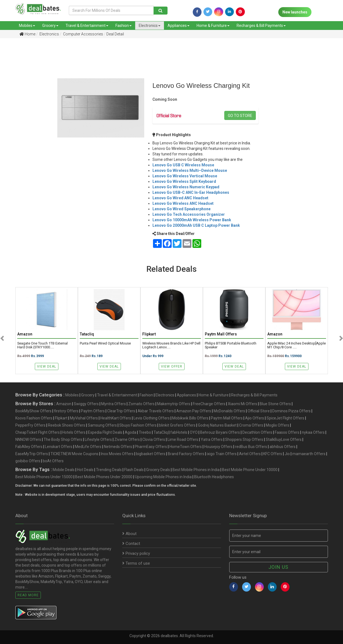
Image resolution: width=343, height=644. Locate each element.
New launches (295, 12)
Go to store (240, 116)
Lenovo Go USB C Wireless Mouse (183, 165)
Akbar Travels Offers (156, 411)
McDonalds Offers (229, 411)
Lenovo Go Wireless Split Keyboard (184, 181)
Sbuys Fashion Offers (138, 425)
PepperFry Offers (30, 425)
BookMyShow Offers (33, 411)
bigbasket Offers (151, 454)
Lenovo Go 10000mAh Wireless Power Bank (192, 220)
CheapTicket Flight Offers (38, 432)
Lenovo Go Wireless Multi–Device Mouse (190, 170)
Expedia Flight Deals (105, 432)
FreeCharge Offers (209, 404)
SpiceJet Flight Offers (285, 418)
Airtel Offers (250, 454)
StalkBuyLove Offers (284, 439)
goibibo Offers (28, 461)
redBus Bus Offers (251, 447)
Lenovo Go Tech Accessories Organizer (189, 214)
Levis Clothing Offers (152, 418)
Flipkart (61, 418)
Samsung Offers (102, 425)
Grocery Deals (158, 470)
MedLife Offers (88, 447)
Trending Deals (109, 470)
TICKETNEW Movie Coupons (74, 454)
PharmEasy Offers (151, 447)
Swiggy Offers (86, 404)
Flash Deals (134, 470)
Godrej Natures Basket (217, 425)
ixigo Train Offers (222, 454)
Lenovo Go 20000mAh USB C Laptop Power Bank (196, 225)
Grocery (50, 26)
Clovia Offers (154, 439)
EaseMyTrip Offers (32, 454)
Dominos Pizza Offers (291, 411)
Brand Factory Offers (186, 454)
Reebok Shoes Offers (67, 425)
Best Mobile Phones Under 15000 (44, 477)
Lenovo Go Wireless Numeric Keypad (186, 187)
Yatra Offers (212, 439)
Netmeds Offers (118, 447)
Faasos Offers (287, 432)
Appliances (178, 26)
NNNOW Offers (28, 439)
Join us (278, 567)
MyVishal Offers (84, 418)
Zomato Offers (141, 404)
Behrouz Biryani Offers (220, 432)
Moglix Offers (277, 425)
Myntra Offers (114, 404)
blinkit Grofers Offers (177, 425)
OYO (194, 432)
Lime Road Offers (183, 439)
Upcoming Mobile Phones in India (163, 477)
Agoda (131, 432)
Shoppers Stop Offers (244, 439)
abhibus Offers (283, 447)
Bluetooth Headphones (214, 477)
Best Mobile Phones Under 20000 (104, 477)
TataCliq (161, 432)
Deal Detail (115, 34)
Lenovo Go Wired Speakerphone (182, 209)
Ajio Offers (255, 418)
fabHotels (179, 432)
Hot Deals (85, 470)
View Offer (172, 366)
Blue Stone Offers (275, 404)
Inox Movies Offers (117, 454)
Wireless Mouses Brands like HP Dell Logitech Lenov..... (171, 345)
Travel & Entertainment (87, 26)
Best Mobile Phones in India (196, 470)
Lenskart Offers (59, 447)
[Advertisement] (24, 129)
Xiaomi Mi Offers (243, 404)
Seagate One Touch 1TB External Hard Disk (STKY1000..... (42, 345)
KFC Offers (273, 454)
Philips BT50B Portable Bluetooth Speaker (231, 345)
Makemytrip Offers (174, 404)
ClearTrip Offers (121, 411)
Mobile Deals (64, 470)
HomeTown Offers (186, 447)
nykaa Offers (313, 432)
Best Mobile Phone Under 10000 (250, 470)
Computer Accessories (83, 34)
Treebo (145, 432)
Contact (131, 544)
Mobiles (27, 26)
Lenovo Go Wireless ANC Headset (183, 203)
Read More (28, 595)
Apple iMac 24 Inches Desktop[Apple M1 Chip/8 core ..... (297, 345)
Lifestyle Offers (98, 439)
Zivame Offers (127, 439)
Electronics (150, 26)
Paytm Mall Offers (227, 418)
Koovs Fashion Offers (34, 418)
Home (27, 34)
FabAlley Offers (29, 447)
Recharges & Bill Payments (261, 26)
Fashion (124, 26)
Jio (287, 454)
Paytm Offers (93, 411)
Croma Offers (251, 425)
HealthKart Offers (116, 418)
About (129, 534)
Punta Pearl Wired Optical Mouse (105, 343)
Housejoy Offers (218, 447)
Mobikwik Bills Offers (190, 418)
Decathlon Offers (257, 432)
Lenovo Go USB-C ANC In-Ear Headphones (191, 192)
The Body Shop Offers (63, 439)
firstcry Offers (66, 411)
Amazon (64, 404)
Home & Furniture (213, 26)
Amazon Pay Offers (194, 411)
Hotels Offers (74, 432)
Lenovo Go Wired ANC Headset (180, 198)
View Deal (47, 366)
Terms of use (136, 563)
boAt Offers (53, 461)
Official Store (259, 411)
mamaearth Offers (309, 454)
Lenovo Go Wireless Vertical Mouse (185, 176)
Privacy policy (136, 553)
